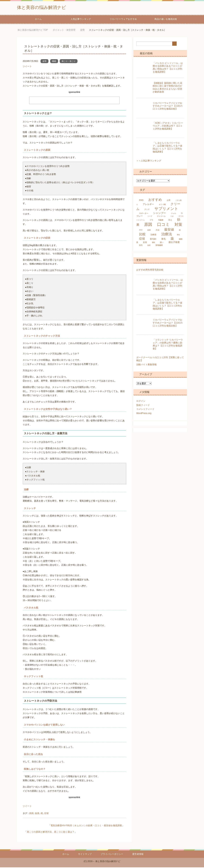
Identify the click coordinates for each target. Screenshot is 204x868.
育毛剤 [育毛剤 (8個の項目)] (153, 240)
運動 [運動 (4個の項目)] (153, 243)
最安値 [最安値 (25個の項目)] (169, 230)
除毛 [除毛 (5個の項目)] (141, 246)
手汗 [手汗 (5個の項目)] (141, 231)
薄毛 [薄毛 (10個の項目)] (163, 240)
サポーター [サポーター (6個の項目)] (144, 214)
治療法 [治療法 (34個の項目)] (167, 235)
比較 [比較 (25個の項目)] (142, 235)
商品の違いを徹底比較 (166, 20)
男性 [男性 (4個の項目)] (178, 235)
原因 (31, 814)
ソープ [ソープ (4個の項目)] (150, 217)
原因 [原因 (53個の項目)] (148, 225)
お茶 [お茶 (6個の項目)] (169, 201)
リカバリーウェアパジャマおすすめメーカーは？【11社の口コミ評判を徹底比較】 (168, 107)
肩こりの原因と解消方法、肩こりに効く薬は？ (51, 833)
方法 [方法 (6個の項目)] (158, 231)
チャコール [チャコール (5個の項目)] (161, 217)
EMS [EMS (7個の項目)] (141, 201)
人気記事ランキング (81, 20)
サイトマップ (85, 855)
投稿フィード (143, 406)
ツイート (27, 67)
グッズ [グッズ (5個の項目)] (147, 210)
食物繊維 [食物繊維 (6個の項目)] (159, 246)
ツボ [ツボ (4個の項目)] (172, 217)
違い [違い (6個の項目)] (162, 243)
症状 (46, 814)
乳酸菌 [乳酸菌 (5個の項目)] (161, 221)
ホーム (38, 20)
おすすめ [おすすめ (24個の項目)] (155, 200)
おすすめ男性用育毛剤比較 (150, 270)
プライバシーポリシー (112, 855)
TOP (33, 31)
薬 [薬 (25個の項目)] (172, 239)
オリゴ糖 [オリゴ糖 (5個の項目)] (162, 205)
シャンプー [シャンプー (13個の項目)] (160, 214)
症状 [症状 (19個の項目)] (142, 239)
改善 (37, 814)
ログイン (141, 402)
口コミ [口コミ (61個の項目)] (163, 225)
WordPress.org (144, 414)
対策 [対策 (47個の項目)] (178, 225)
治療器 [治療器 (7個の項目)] (153, 235)
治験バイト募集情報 (146, 365)
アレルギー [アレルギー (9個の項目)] (148, 205)
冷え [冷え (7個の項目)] (170, 221)
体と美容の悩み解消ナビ (45, 8)
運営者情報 (138, 855)
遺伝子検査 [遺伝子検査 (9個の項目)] (174, 243)
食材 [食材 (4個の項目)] (149, 246)
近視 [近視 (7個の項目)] (145, 243)
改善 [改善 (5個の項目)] (149, 231)
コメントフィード (145, 410)
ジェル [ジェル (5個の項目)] (173, 214)
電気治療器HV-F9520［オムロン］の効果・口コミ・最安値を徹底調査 (86, 826)
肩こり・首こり (69, 62)
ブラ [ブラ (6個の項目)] (151, 221)
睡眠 (54, 62)
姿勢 (44, 62)
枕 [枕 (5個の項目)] (180, 231)
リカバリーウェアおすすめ (123, 20)
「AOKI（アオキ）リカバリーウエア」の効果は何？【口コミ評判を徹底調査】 (168, 127)
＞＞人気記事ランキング (149, 161)
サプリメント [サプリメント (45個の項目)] (166, 209)
